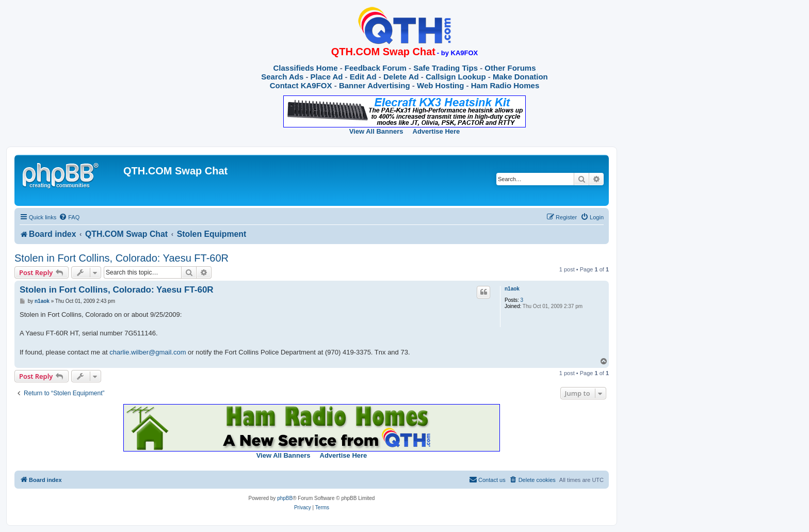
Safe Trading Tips (446, 68)
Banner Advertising (375, 85)
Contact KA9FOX (301, 85)
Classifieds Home (305, 68)
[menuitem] (69, 217)
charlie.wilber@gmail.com (148, 352)
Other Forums (510, 68)
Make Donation (520, 77)
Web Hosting (440, 85)
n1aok (512, 289)
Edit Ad (363, 77)
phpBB (285, 498)
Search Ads (282, 77)
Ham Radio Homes (505, 85)
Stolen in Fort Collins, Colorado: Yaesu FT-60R (122, 258)
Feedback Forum (376, 68)
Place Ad (327, 77)
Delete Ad (401, 77)
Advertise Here (436, 131)
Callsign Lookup (456, 77)
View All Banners (376, 131)
